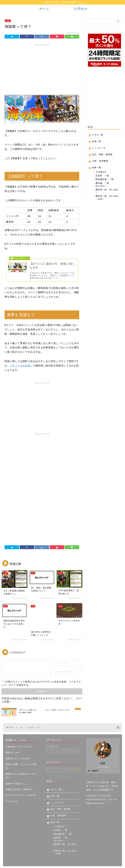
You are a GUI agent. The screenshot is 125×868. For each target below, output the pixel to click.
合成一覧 (96, 142)
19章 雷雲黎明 (100, 162)
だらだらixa (11, 796)
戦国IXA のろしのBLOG (18, 753)
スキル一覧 (98, 135)
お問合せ (81, 9)
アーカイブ (52, 741)
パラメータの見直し (21, 369)
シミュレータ (99, 148)
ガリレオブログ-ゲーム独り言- (21, 790)
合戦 (8, 21)
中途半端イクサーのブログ (19, 742)
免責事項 (34, 864)
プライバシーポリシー (16, 864)
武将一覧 (96, 168)
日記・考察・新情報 (102, 155)
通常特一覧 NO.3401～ (107, 192)
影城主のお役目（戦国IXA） (20, 784)
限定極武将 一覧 (105, 180)
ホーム (44, 9)
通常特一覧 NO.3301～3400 (107, 198)
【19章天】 (101, 172)
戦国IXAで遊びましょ (16, 778)
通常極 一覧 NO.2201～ (102, 185)
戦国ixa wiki (12, 747)
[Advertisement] (42, 69)
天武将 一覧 (102, 176)
